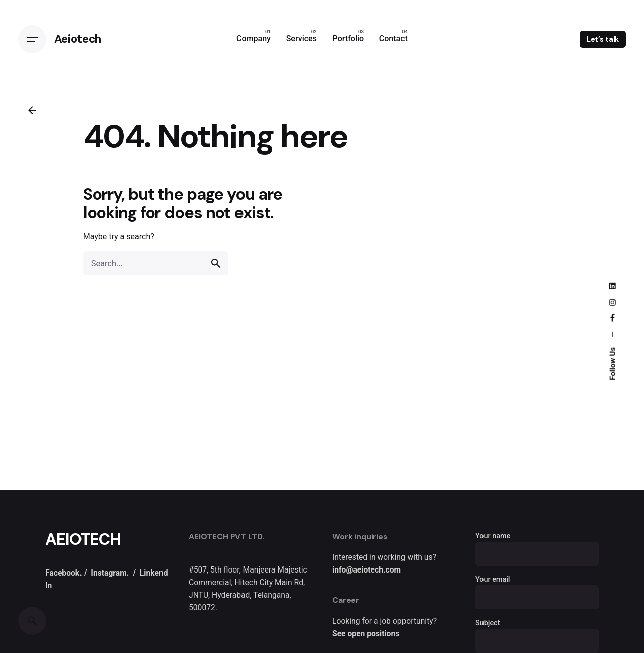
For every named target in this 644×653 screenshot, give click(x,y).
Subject (537, 632)
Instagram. (110, 573)
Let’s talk (603, 39)
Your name (537, 545)
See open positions (366, 634)
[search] (216, 263)
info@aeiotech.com (367, 570)
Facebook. (64, 573)
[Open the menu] (32, 39)
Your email (537, 589)
